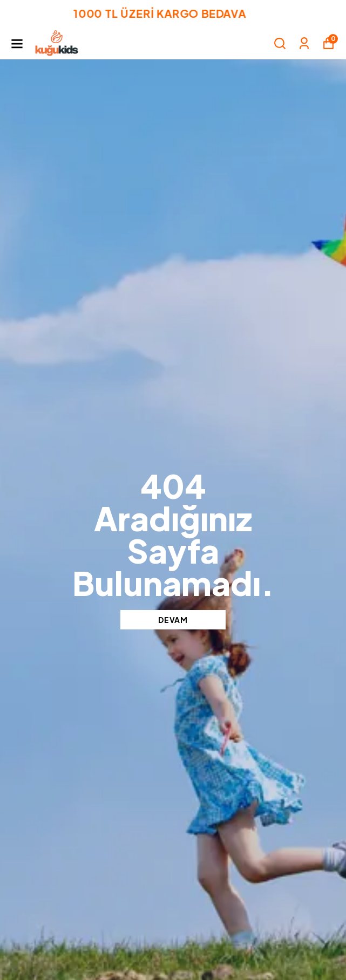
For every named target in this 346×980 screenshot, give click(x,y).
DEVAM (173, 620)
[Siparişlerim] (304, 43)
